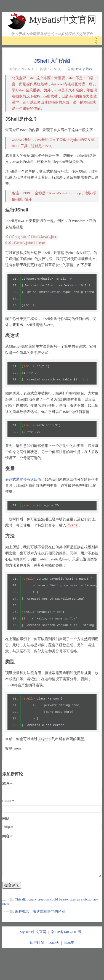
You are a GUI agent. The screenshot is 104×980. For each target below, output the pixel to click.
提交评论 (12, 892)
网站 (6, 819)
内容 (6, 836)
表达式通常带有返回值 (23, 479)
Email (7, 801)
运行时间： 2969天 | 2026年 (52, 949)
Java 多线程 (84, 69)
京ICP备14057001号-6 (68, 938)
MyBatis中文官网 (63, 20)
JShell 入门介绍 (52, 61)
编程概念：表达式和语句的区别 (40, 918)
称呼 (6, 784)
